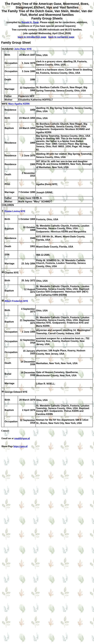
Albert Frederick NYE (16, 301)
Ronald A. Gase (30, 22)
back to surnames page (61, 37)
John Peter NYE (23, 49)
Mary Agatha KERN (19, 104)
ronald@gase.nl (22, 438)
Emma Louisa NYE (15, 211)
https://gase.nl (20, 446)
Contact (5, 431)
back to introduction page (32, 37)
